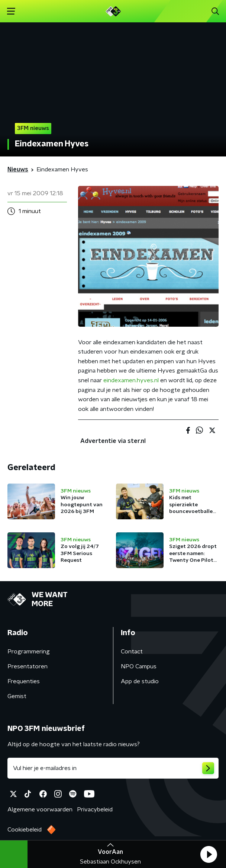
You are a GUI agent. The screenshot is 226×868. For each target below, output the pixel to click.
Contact (132, 652)
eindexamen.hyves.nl (131, 380)
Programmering (29, 652)
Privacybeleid (95, 810)
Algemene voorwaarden (40, 810)
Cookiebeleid (25, 830)
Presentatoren (28, 666)
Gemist (17, 696)
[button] (209, 854)
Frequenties (24, 681)
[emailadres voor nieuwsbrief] (113, 768)
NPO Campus (139, 666)
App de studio (140, 681)
